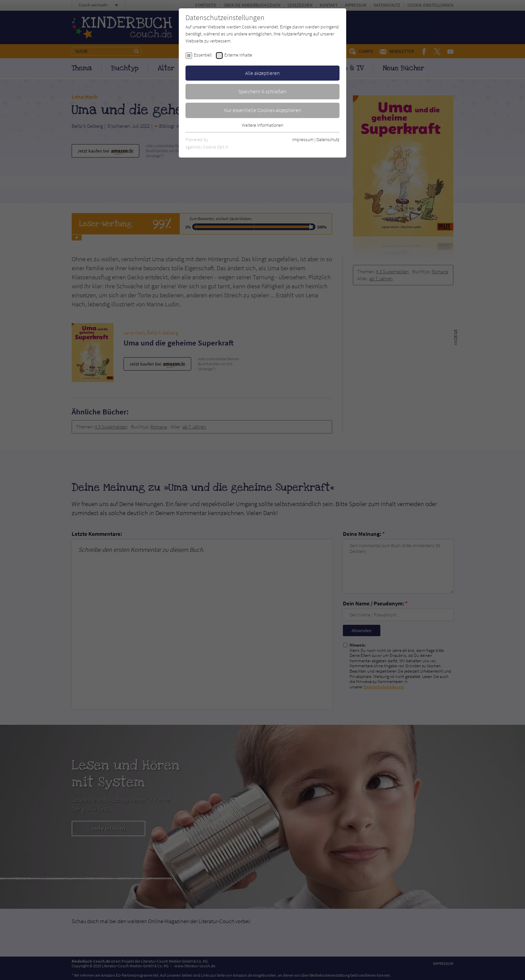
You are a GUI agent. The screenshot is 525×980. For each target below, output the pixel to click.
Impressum (303, 139)
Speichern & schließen (262, 91)
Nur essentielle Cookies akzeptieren (263, 110)
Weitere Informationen (262, 125)
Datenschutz (328, 139)
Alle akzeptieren (262, 73)
